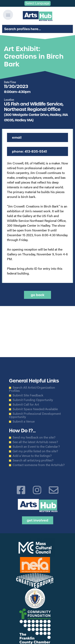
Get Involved (37, 520)
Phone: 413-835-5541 (29, 151)
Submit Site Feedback (28, 395)
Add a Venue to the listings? (32, 456)
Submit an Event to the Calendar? (36, 446)
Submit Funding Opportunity (33, 400)
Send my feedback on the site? (34, 437)
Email (17, 137)
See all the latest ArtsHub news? (35, 442)
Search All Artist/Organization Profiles (32, 389)
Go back (38, 295)
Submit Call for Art (26, 404)
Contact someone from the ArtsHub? (39, 465)
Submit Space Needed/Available (35, 409)
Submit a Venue (24, 421)
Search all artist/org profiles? (33, 460)
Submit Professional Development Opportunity (35, 415)
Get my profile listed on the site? (35, 451)
